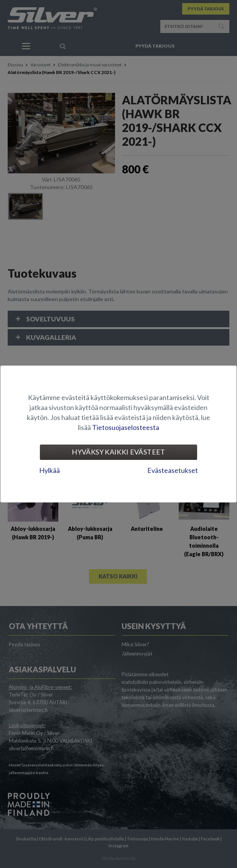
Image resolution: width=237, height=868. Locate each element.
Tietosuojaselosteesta (126, 427)
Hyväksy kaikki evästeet (118, 452)
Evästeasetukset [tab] (173, 470)
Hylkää (49, 470)
